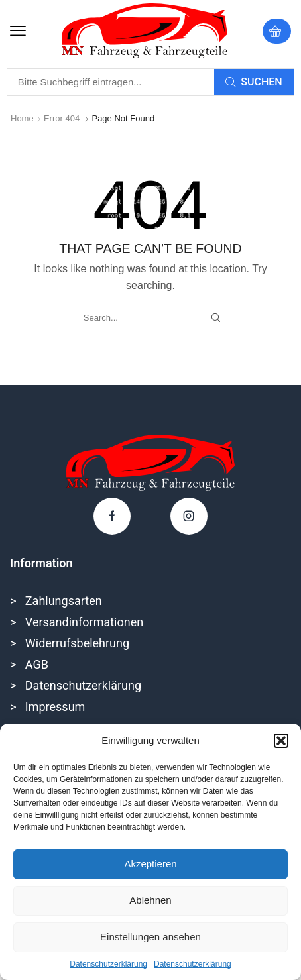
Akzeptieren (150, 864)
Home (22, 118)
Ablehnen (150, 900)
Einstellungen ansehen (150, 937)
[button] (281, 741)
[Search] (254, 82)
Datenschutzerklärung (108, 964)
